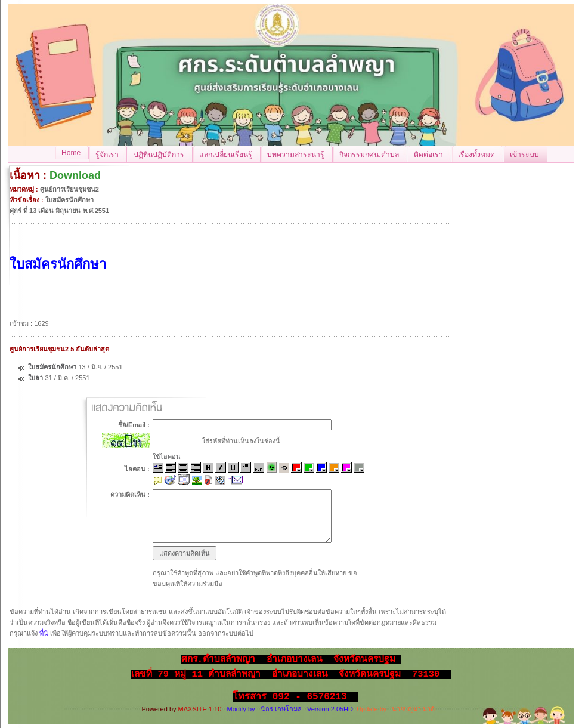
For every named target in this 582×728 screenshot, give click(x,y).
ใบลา (36, 378)
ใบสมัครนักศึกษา (52, 367)
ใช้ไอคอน (167, 456)
